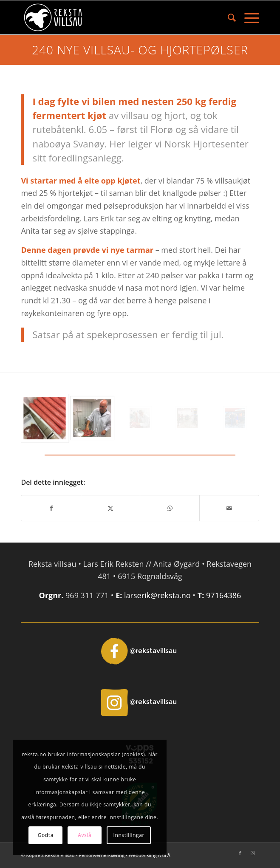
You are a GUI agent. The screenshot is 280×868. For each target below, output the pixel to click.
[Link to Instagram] (253, 853)
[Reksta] (116, 17)
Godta (46, 835)
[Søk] (228, 17)
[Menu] (247, 17)
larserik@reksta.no (157, 595)
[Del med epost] (229, 508)
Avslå (85, 835)
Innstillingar (129, 835)
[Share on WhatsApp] (170, 508)
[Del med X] (111, 508)
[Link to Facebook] (240, 853)
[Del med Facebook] (51, 508)
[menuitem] (228, 17)
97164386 (223, 595)
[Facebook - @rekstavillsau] (140, 651)
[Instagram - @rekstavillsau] (140, 702)
